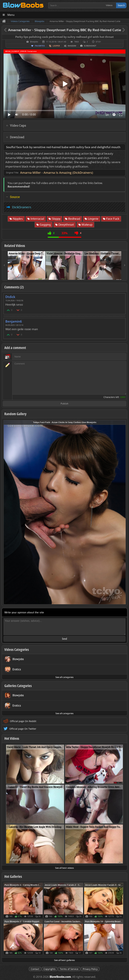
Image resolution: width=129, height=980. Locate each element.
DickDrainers (22, 207)
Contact (35, 969)
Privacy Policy (90, 969)
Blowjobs (34, 42)
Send (64, 639)
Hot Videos (12, 738)
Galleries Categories (18, 686)
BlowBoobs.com (60, 977)
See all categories (64, 677)
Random (72, 46)
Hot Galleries (13, 876)
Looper (56, 46)
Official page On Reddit (23, 721)
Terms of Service (69, 969)
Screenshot (90, 46)
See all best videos (64, 868)
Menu (11, 15)
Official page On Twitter (23, 729)
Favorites (40, 46)
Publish (64, 404)
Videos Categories (17, 650)
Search (121, 5)
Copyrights (50, 969)
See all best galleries (64, 960)
